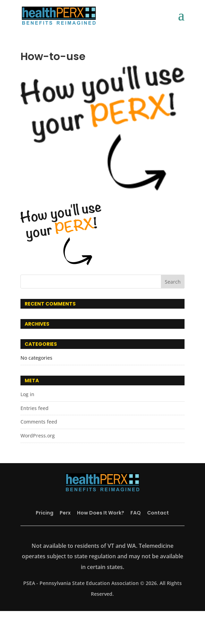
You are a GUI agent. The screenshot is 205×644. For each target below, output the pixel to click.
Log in (27, 394)
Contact (158, 513)
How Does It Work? (101, 513)
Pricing (45, 513)
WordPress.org (38, 436)
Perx (65, 513)
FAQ (136, 513)
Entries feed (35, 408)
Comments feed (39, 422)
